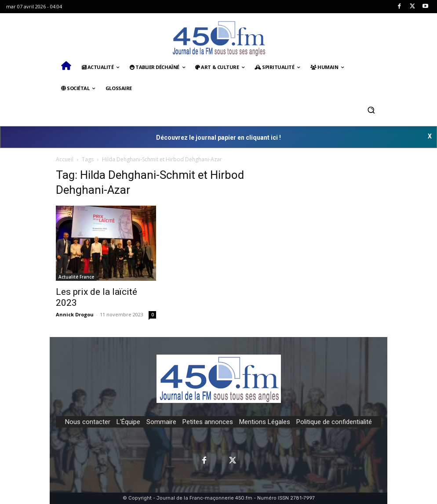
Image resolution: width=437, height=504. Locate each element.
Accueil (65, 159)
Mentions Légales (265, 422)
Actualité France (76, 277)
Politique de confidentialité (334, 422)
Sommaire (161, 422)
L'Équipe (128, 422)
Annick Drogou (75, 314)
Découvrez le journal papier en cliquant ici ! (218, 138)
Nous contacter (88, 422)
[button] (371, 110)
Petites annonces (208, 422)
